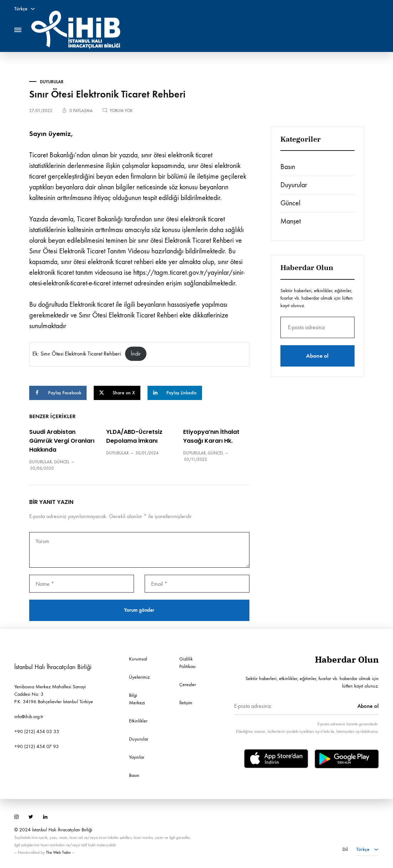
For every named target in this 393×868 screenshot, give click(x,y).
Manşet (291, 221)
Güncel (62, 462)
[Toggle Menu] (18, 30)
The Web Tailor (58, 852)
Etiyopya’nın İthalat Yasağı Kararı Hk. (211, 436)
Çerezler (188, 684)
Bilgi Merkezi (137, 699)
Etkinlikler (138, 720)
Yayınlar (137, 757)
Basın (288, 167)
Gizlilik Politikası (187, 662)
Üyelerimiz (139, 677)
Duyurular (52, 82)
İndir (136, 354)
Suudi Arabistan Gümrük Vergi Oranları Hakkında (62, 441)
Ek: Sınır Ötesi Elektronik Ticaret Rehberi (77, 354)
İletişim (186, 702)
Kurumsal (138, 659)
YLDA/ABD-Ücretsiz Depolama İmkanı (134, 436)
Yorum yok (121, 111)
